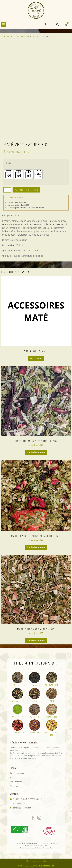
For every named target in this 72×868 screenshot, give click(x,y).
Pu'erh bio (35, 717)
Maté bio (25, 37)
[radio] (8, 174)
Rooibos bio (35, 733)
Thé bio (16, 37)
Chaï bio (35, 701)
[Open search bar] (57, 24)
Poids (8, 163)
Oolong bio (17, 701)
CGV (44, 861)
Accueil (7, 37)
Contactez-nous (16, 782)
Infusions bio (17, 733)
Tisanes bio (52, 717)
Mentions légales (33, 861)
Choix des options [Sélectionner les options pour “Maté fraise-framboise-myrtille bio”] (36, 547)
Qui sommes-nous (17, 773)
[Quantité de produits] (7, 190)
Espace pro (14, 786)
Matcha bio (18, 717)
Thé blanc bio (52, 685)
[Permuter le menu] (4, 24)
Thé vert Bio (17, 685)
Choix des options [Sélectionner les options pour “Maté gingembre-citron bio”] (36, 641)
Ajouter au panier (26, 190)
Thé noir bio (35, 685)
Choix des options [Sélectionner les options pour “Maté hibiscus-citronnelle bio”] (36, 452)
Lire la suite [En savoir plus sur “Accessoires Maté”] (36, 359)
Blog (11, 777)
